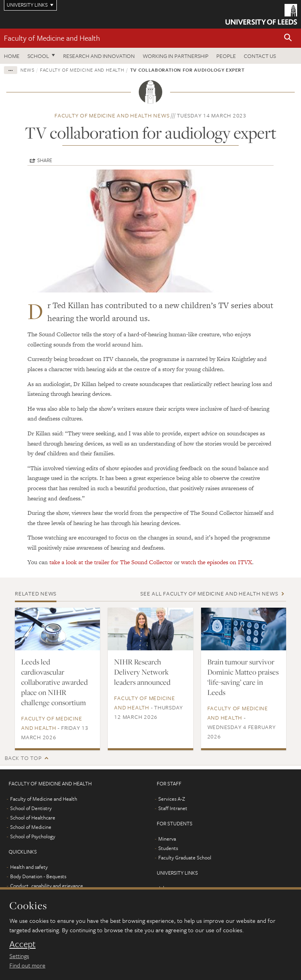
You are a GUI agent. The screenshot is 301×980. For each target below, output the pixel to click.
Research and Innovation (99, 56)
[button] (288, 38)
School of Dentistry (31, 808)
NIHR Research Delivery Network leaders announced (142, 672)
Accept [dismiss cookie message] (23, 944)
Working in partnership (176, 56)
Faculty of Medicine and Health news (112, 115)
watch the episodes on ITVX (217, 562)
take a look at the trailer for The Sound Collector (111, 562)
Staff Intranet (173, 808)
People (226, 56)
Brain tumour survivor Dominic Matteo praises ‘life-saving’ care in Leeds (243, 677)
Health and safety (29, 867)
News (27, 70)
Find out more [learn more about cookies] (27, 965)
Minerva (167, 839)
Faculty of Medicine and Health (52, 38)
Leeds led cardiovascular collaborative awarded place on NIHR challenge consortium (54, 682)
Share (45, 160)
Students (168, 848)
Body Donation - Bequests (38, 876)
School (38, 56)
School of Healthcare (33, 818)
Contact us (260, 56)
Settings (19, 956)
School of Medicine (31, 827)
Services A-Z (172, 799)
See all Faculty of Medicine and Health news (209, 593)
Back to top (23, 758)
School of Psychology (33, 836)
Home (12, 56)
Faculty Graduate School (185, 857)
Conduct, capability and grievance (47, 886)
